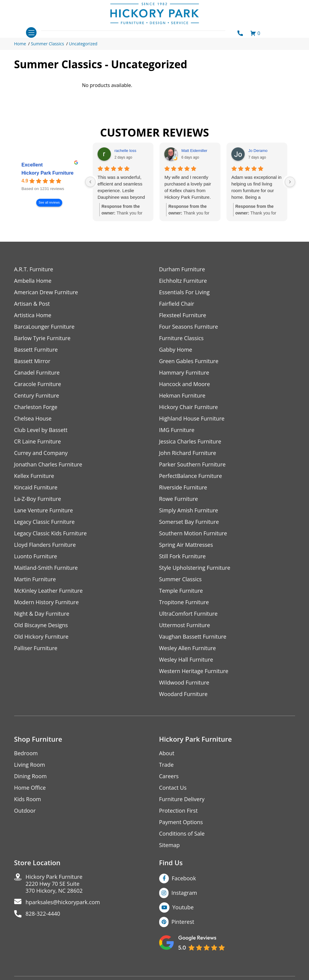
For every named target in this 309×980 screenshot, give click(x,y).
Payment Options (181, 822)
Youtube (183, 907)
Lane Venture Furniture (44, 510)
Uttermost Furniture (185, 625)
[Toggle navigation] (31, 32)
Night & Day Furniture (42, 614)
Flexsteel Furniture (183, 315)
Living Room (30, 765)
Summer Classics (47, 44)
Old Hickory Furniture (41, 637)
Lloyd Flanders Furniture (45, 545)
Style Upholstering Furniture (195, 568)
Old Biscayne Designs (41, 625)
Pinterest (183, 922)
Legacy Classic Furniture (45, 522)
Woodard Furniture (183, 694)
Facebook (184, 878)
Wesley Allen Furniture (188, 648)
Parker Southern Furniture (192, 464)
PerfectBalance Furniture (191, 476)
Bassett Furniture (36, 350)
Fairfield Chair (177, 304)
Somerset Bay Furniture (189, 522)
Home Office (30, 788)
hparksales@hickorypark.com (63, 902)
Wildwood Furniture (184, 683)
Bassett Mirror (32, 361)
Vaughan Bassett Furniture (193, 637)
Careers (169, 776)
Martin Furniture (35, 579)
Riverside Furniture (183, 487)
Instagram (184, 893)
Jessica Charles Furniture (190, 442)
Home (20, 44)
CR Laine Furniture (38, 442)
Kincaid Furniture (36, 487)
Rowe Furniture (179, 499)
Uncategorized (83, 44)
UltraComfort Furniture (188, 614)
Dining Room (31, 776)
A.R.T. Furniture (34, 269)
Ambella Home (33, 281)
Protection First (179, 811)
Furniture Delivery (182, 799)
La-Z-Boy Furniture (38, 499)
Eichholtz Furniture (183, 281)
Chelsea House (33, 419)
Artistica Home (33, 315)
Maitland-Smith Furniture (46, 568)
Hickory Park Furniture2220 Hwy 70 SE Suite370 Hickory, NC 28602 (54, 884)
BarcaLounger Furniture (44, 327)
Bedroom (26, 753)
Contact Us (173, 788)
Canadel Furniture (37, 373)
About (167, 753)
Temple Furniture (181, 591)
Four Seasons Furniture (189, 327)
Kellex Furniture (34, 476)
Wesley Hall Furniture (186, 660)
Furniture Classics (182, 338)
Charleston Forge (36, 407)
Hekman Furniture (182, 396)
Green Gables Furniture (189, 361)
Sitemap (170, 845)
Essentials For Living (185, 292)
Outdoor (25, 811)
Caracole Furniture (38, 384)
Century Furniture (37, 396)
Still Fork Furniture (182, 556)
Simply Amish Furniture (189, 510)
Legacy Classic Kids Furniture (51, 533)
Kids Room (28, 799)
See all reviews (49, 203)
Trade (166, 765)
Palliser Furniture (36, 648)
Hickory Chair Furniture (189, 407)
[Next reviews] (290, 182)
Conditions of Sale (182, 834)
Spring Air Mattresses (186, 545)
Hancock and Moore (185, 384)
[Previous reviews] (90, 182)
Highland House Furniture (192, 419)
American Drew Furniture (46, 292)
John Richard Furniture (188, 453)
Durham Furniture (182, 269)
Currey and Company (41, 453)
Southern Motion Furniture (193, 533)
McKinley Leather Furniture (48, 591)
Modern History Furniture (47, 602)
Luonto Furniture (36, 556)
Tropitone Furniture (184, 602)
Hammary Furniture (184, 373)
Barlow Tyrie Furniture (42, 338)
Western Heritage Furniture (194, 671)
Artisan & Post (32, 304)
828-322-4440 (43, 914)
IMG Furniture (177, 430)
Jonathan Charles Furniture (48, 464)
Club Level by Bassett (41, 430)
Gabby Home (176, 350)
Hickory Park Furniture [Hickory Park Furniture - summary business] (48, 173)
